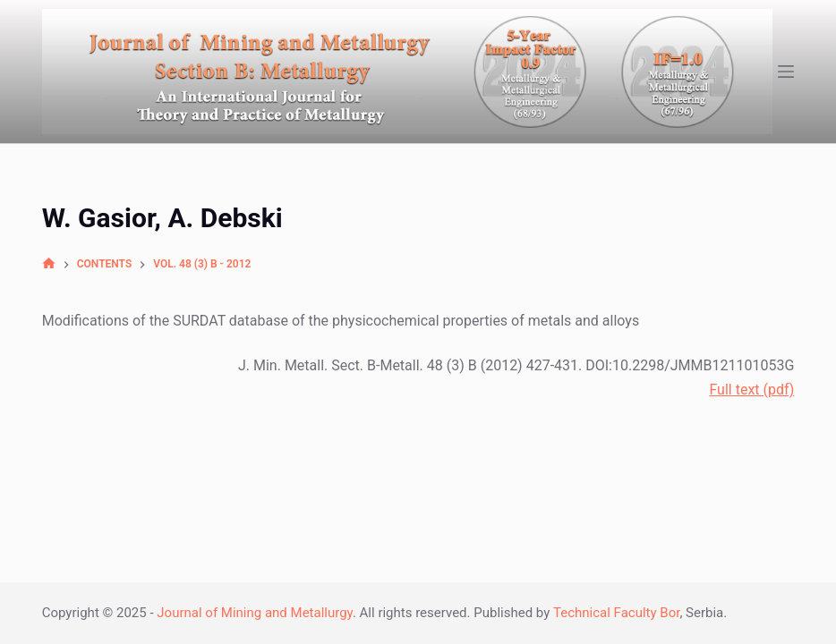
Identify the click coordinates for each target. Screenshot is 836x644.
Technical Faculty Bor (616, 613)
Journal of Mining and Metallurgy (255, 613)
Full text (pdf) (751, 390)
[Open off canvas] (786, 72)
